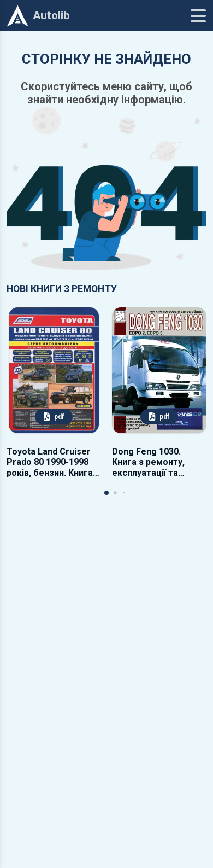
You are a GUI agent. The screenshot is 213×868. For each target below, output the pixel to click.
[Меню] (198, 16)
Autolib (38, 16)
